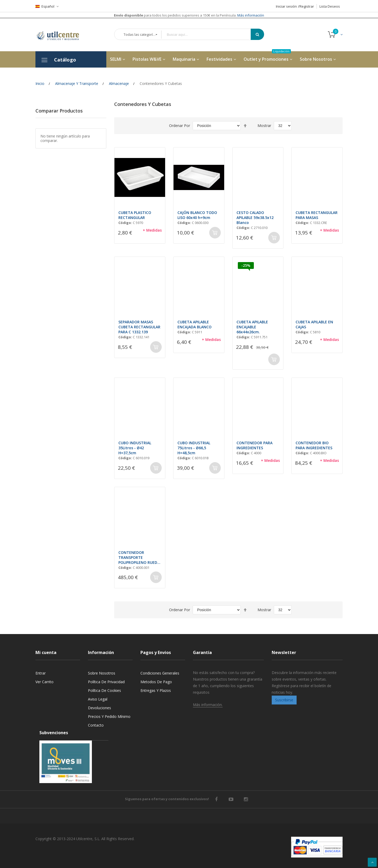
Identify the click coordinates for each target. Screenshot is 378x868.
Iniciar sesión (286, 6)
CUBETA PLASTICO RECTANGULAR (135, 215)
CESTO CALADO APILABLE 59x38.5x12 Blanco (255, 218)
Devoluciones (99, 708)
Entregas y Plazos (156, 690)
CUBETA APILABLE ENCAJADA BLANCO (195, 324)
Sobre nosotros (102, 673)
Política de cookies (104, 690)
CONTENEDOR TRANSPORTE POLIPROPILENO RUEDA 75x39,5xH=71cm (139, 557)
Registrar (307, 6)
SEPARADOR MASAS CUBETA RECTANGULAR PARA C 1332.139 (139, 327)
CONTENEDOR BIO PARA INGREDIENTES (314, 445)
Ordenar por (180, 126)
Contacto (96, 725)
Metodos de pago (156, 682)
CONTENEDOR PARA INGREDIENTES (254, 445)
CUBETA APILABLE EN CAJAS (314, 324)
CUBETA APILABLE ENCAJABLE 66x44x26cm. (252, 327)
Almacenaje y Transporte (77, 83)
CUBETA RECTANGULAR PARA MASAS (317, 215)
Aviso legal (98, 699)
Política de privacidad (106, 682)
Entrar (41, 673)
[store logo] (62, 35)
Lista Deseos (330, 6)
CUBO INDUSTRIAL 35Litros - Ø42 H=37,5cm (135, 448)
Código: (125, 223)
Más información (250, 15)
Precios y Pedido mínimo (109, 716)
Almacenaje (119, 83)
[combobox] (210, 35)
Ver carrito (44, 682)
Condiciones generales (160, 673)
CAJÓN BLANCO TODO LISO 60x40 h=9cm (197, 215)
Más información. (208, 705)
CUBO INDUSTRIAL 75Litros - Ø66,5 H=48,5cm (194, 448)
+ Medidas (152, 230)
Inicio (40, 83)
